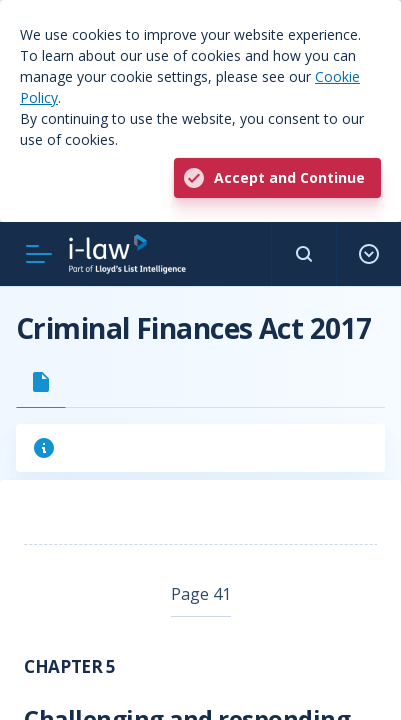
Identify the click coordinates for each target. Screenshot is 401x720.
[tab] (41, 382)
